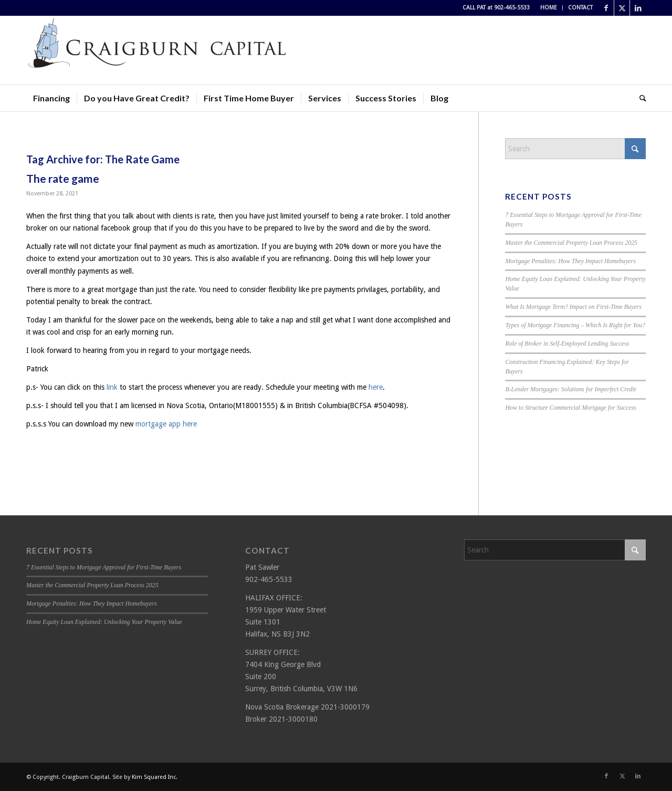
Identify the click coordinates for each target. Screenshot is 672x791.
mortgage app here (166, 424)
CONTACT (580, 8)
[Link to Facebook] (606, 8)
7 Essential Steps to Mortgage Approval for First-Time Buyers (104, 567)
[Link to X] (622, 8)
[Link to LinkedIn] (638, 8)
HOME (549, 8)
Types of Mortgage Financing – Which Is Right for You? (575, 325)
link (112, 387)
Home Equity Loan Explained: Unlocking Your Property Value (104, 622)
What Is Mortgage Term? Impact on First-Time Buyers (573, 307)
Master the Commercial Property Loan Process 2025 (571, 243)
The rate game (63, 178)
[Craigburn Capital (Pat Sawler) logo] (157, 50)
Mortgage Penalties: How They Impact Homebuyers (570, 261)
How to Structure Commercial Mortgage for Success (570, 408)
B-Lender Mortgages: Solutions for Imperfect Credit (570, 389)
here (376, 387)
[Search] (639, 98)
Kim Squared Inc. (155, 777)
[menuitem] (549, 8)
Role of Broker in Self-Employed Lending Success (567, 344)
